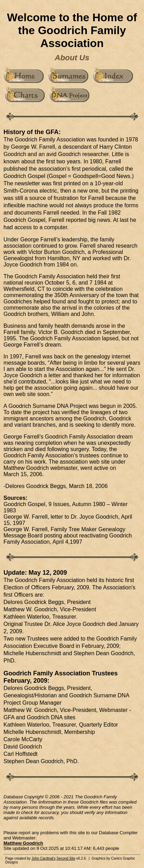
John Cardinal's (44, 858)
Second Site (66, 858)
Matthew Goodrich (23, 843)
